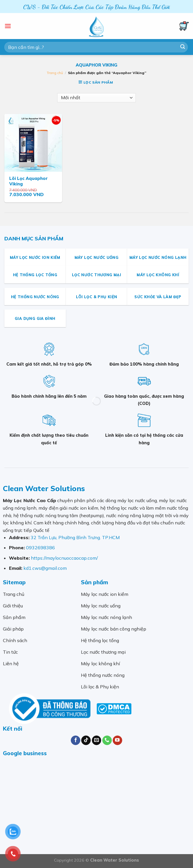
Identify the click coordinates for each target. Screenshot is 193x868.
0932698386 (40, 548)
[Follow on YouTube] (117, 740)
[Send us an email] (97, 740)
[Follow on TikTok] (86, 740)
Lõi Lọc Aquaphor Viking (28, 181)
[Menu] (8, 26)
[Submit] (183, 47)
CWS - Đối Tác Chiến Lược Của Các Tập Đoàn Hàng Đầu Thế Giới (96, 7)
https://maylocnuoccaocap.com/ (64, 558)
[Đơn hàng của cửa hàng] (96, 98)
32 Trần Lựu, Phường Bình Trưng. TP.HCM (75, 537)
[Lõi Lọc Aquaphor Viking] (33, 143)
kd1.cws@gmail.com (45, 568)
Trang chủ (55, 73)
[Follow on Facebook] (76, 740)
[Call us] (107, 740)
